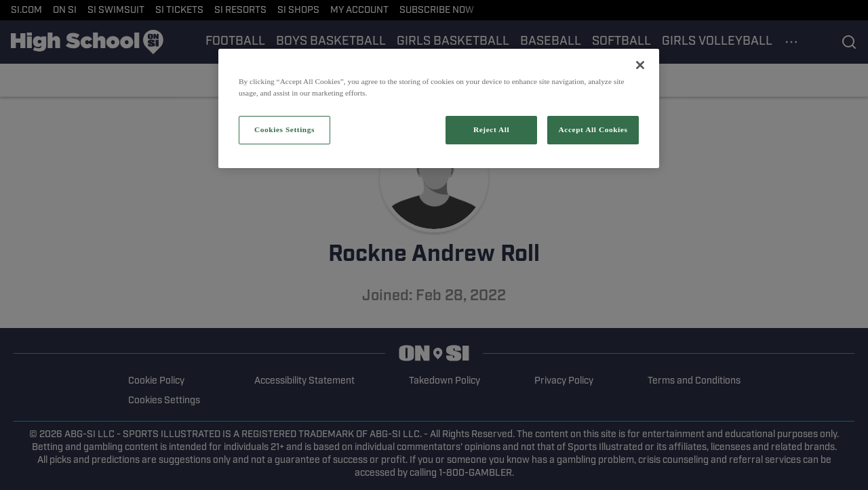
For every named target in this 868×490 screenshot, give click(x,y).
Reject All (491, 129)
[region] (439, 108)
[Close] (640, 65)
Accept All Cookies (593, 129)
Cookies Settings (284, 129)
